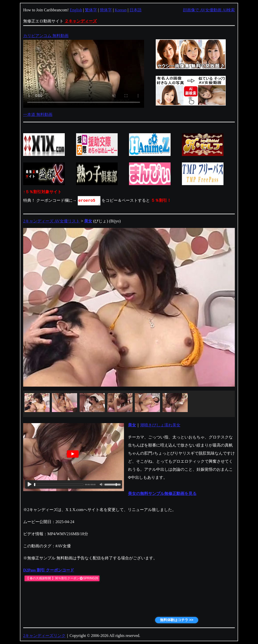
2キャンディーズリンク (44, 636)
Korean (121, 10)
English (76, 10)
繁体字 (91, 10)
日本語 (136, 10)
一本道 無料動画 (38, 114)
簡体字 (106, 10)
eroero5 (89, 201)
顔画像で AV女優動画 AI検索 (209, 10)
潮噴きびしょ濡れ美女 (160, 425)
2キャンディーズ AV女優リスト (52, 221)
